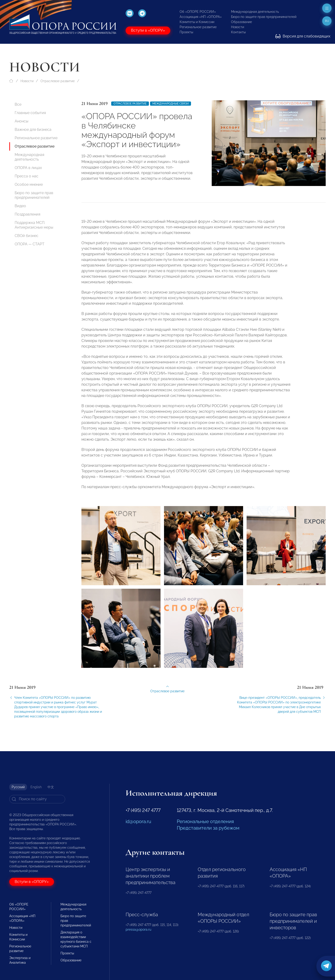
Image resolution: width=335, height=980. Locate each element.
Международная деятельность (255, 12)
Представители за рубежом (208, 828)
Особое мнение (29, 184)
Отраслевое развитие (58, 81)
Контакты (238, 32)
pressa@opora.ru (138, 929)
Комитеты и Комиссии (197, 22)
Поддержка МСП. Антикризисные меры (34, 225)
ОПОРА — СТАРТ (30, 244)
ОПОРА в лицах (28, 168)
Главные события (30, 113)
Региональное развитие (198, 27)
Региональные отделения (205, 821)
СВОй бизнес (27, 236)
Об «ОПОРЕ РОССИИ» (198, 12)
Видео (20, 206)
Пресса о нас (27, 176)
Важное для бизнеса (33, 130)
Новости (238, 27)
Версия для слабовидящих (303, 36)
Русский (18, 787)
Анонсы (22, 121)
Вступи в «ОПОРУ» (148, 30)
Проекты (186, 32)
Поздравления (27, 214)
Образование (241, 22)
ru (327, 21)
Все (18, 104)
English (36, 787)
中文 (51, 787)
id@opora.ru (138, 821)
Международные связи (171, 104)
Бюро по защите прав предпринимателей (264, 17)
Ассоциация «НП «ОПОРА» (201, 17)
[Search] (37, 799)
